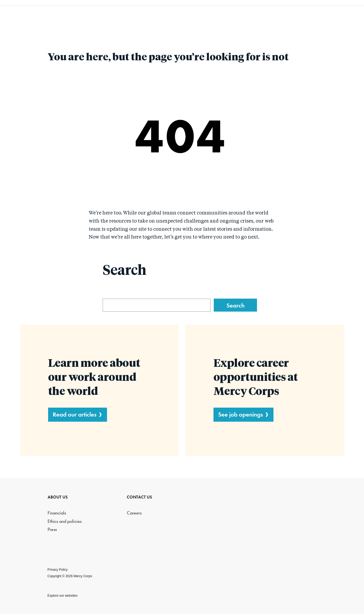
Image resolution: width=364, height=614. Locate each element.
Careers (134, 513)
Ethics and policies (65, 521)
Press (52, 529)
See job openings (241, 414)
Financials (57, 513)
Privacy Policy (58, 570)
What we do (211, 16)
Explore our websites (63, 596)
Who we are (161, 16)
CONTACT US (139, 497)
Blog (301, 16)
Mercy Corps (33, 16)
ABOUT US (58, 497)
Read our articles (75, 414)
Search (341, 16)
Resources (258, 16)
